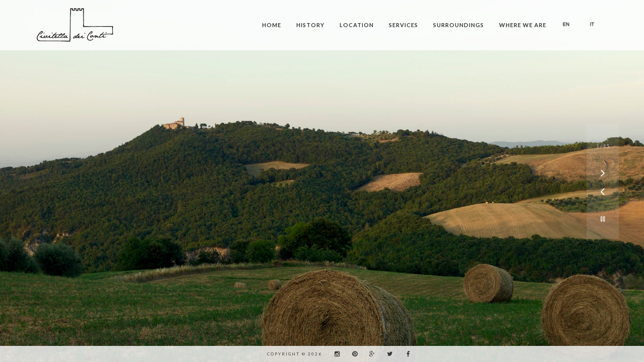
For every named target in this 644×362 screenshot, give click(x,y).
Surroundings (459, 25)
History (310, 25)
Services (404, 25)
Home (272, 25)
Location (357, 25)
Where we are (523, 25)
